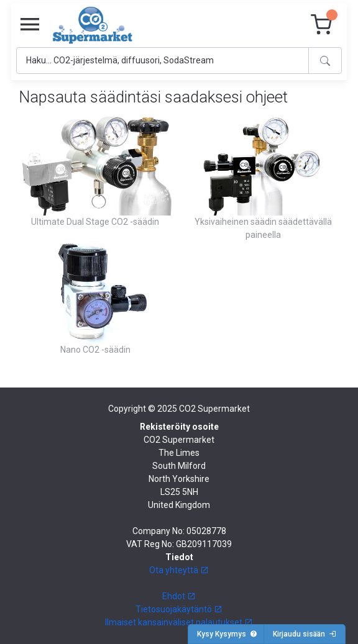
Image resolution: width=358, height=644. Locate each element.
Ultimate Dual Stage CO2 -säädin (95, 222)
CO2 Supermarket (214, 409)
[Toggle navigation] (30, 25)
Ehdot (179, 596)
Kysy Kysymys (227, 634)
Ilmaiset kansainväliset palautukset (179, 622)
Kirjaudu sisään (305, 634)
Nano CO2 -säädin (95, 350)
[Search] (163, 61)
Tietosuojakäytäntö (179, 609)
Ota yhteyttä (179, 570)
